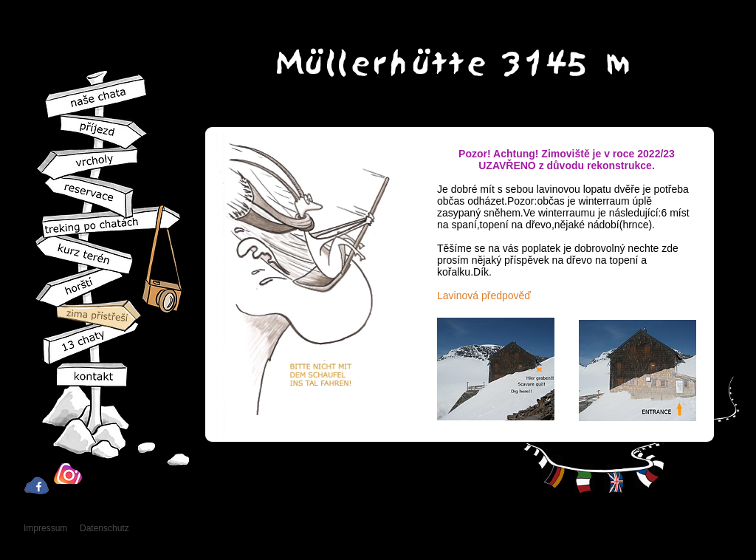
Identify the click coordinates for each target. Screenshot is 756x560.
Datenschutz (104, 528)
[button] (496, 369)
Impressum (45, 528)
